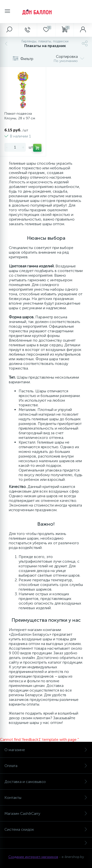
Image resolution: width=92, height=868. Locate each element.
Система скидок (46, 829)
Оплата (46, 766)
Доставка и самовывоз (46, 782)
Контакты (46, 798)
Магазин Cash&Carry (46, 813)
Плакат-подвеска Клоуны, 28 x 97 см (20, 116)
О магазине (46, 750)
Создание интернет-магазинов (33, 857)
